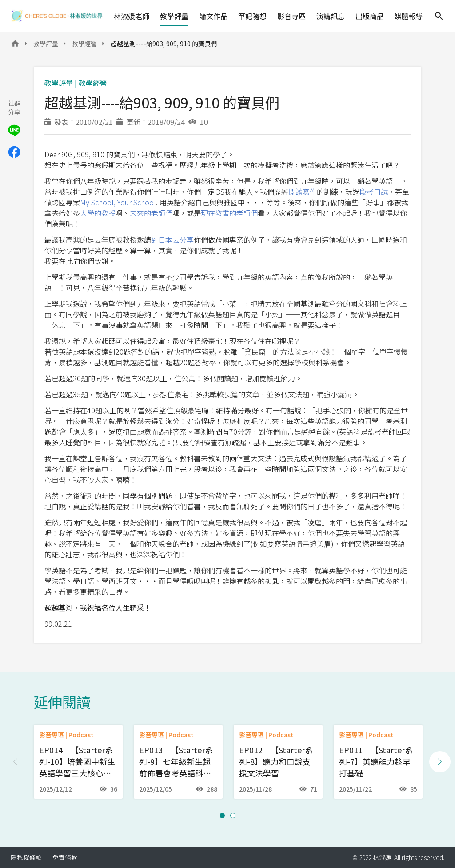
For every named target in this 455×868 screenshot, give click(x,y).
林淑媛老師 (132, 16)
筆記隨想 (252, 16)
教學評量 (174, 16)
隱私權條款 (26, 857)
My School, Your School (118, 202)
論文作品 (213, 16)
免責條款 (65, 857)
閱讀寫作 (303, 192)
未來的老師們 (151, 213)
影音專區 (291, 16)
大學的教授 (98, 213)
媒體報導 (409, 16)
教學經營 (84, 44)
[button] (222, 816)
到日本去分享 (172, 240)
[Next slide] (440, 762)
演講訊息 (331, 16)
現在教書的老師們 (229, 213)
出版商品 (370, 16)
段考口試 (374, 192)
